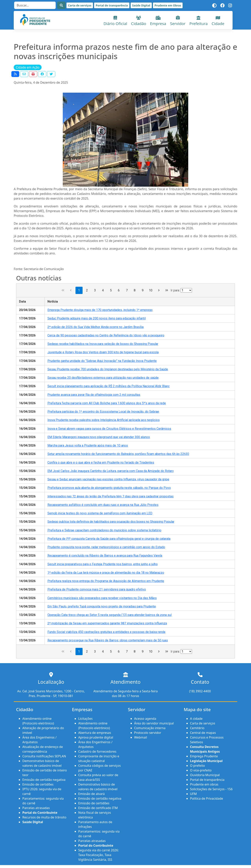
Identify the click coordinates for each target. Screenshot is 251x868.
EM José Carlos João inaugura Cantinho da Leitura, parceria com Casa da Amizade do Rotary (111, 471)
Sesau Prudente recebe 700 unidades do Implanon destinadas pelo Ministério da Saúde (108, 369)
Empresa (158, 21)
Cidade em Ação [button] (28, 67)
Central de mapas (203, 733)
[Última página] (167, 290)
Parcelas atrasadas (36, 808)
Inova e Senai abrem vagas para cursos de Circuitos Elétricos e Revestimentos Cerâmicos (109, 429)
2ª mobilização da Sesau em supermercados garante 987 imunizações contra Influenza (107, 623)
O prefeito (197, 766)
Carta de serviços (80, 5)
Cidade (218, 21)
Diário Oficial (115, 21)
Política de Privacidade (206, 798)
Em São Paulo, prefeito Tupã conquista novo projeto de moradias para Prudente (102, 606)
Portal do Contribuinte (40, 813)
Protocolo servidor (148, 733)
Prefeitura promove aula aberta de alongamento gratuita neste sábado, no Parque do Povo (109, 488)
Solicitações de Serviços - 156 (211, 789)
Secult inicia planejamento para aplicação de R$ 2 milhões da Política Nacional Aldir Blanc (109, 386)
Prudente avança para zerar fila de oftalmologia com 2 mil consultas (94, 395)
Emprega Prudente (204, 756)
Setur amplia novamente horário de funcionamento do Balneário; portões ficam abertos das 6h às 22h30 (118, 454)
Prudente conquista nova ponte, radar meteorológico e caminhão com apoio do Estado (106, 547)
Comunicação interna (150, 728)
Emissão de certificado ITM (98, 808)
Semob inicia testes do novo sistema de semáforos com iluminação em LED (100, 513)
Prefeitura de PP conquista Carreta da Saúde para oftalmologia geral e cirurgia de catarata (109, 539)
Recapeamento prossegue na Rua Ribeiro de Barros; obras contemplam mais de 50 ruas (108, 640)
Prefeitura (199, 21)
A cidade (196, 719)
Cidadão (139, 21)
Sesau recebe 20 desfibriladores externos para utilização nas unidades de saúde (103, 378)
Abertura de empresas (95, 733)
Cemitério (197, 728)
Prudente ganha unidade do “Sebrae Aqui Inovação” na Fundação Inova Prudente (102, 361)
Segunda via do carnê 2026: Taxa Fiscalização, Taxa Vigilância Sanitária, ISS (99, 855)
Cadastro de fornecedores (97, 751)
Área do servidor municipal (154, 723)
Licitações (85, 719)
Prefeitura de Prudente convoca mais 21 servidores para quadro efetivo (97, 589)
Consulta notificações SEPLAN (44, 756)
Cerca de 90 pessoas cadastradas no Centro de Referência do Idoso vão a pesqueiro (106, 335)
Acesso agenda (145, 719)
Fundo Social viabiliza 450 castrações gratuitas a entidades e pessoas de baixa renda (106, 632)
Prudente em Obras (168, 5)
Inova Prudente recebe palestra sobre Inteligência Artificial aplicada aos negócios (104, 420)
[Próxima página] (159, 290)
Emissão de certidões (38, 784)
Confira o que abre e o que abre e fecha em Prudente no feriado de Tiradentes (101, 462)
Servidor (178, 21)
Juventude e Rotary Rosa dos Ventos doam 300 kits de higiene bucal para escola (103, 352)
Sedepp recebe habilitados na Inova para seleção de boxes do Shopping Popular (103, 344)
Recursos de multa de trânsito (44, 817)
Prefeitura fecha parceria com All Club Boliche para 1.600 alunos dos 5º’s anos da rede (107, 403)
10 (151, 290)
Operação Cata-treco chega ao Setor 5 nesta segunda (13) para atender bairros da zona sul (110, 615)
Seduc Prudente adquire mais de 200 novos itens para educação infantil (97, 318)
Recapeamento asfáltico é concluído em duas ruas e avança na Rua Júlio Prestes (103, 505)
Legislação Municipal (206, 761)
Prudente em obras (204, 784)
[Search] (35, 5)
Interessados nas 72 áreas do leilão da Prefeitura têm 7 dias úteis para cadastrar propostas (110, 496)
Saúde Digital (141, 5)
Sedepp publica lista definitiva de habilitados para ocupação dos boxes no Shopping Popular (111, 522)
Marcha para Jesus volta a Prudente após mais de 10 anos (88, 445)
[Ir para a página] (186, 290)
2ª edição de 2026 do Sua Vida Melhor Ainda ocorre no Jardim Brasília (95, 327)
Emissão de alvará (91, 794)
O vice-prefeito (201, 770)
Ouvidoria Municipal (205, 775)
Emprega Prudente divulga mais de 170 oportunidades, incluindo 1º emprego (100, 310)
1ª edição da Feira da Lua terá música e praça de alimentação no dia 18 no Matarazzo (106, 573)
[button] (15, 74)
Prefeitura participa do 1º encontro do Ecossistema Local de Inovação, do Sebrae (103, 412)
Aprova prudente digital (96, 737)
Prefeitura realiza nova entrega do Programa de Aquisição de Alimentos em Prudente (106, 581)
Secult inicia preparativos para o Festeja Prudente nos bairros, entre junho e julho (103, 564)
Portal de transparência (112, 5)
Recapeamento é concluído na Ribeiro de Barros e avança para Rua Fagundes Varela (105, 556)
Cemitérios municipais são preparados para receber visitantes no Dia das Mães (102, 598)
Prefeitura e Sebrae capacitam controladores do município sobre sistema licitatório (104, 530)
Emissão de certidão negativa (44, 780)
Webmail (141, 737)
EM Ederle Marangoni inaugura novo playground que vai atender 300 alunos (99, 437)
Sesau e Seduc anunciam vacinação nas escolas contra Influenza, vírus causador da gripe (108, 479)
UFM (193, 794)
